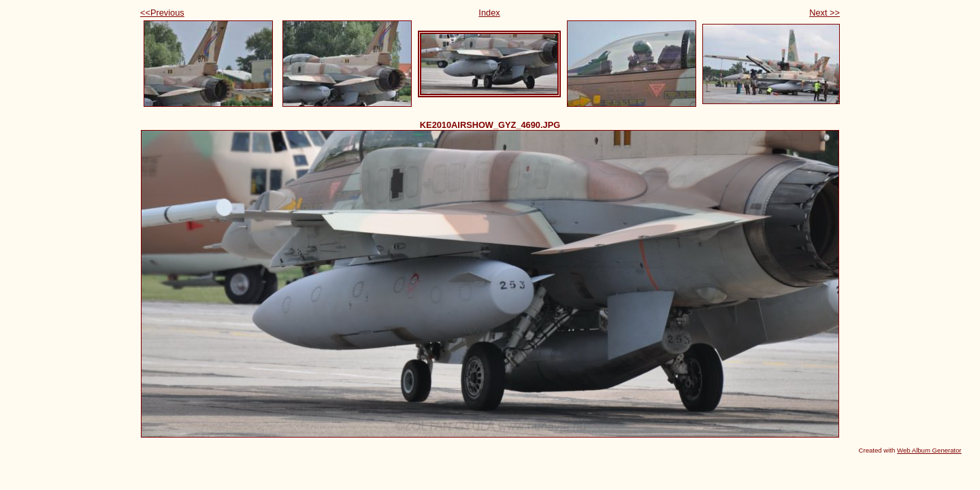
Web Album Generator (929, 450)
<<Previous (162, 13)
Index (489, 13)
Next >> (824, 13)
